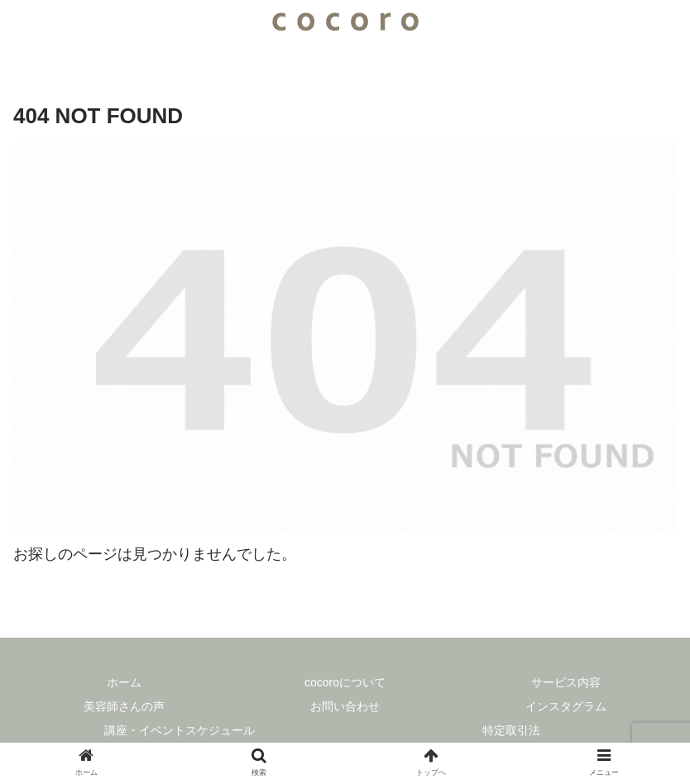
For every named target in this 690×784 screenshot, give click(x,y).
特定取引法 (511, 730)
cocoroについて (345, 682)
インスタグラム (566, 706)
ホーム (124, 682)
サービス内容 (566, 682)
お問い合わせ (345, 706)
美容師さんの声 (124, 706)
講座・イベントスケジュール (180, 730)
